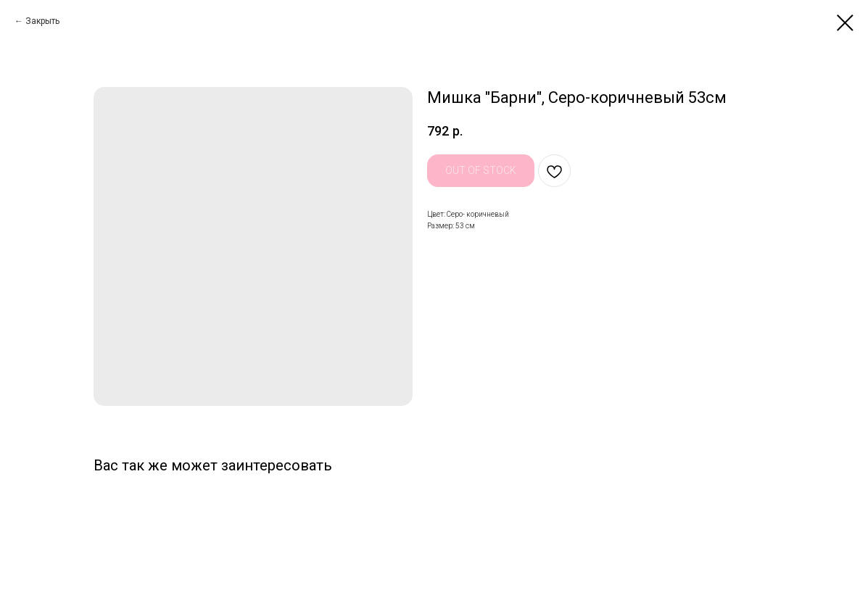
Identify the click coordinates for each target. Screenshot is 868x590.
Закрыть (42, 21)
